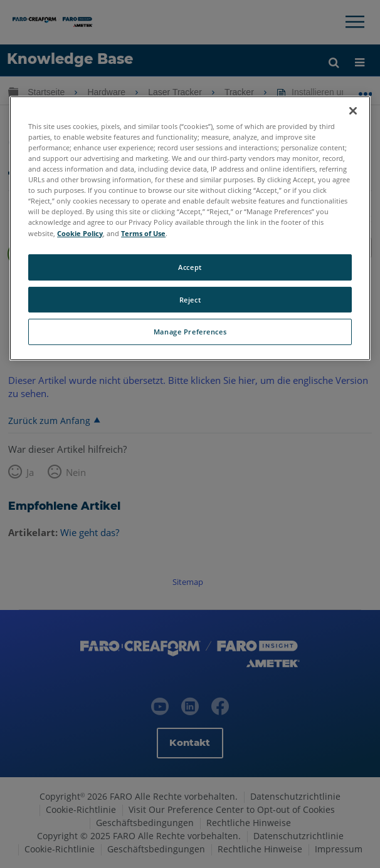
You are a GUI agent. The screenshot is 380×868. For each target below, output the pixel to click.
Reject (190, 299)
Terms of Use (143, 233)
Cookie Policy (80, 233)
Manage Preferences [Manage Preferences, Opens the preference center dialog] (190, 332)
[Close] (353, 111)
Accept (190, 267)
